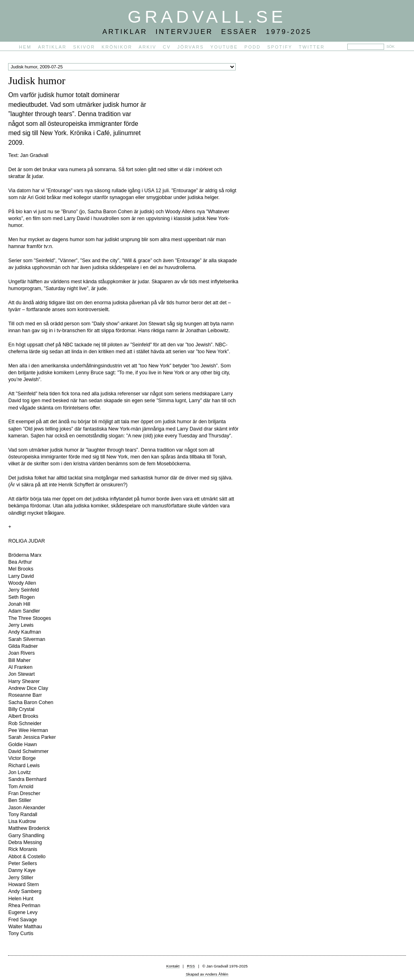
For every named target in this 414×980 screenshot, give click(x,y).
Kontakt (173, 966)
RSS (191, 966)
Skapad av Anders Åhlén (207, 974)
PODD (253, 47)
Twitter (312, 47)
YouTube (224, 47)
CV (167, 47)
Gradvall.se (207, 17)
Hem (25, 47)
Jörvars (190, 47)
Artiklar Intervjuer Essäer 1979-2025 (207, 32)
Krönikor (117, 47)
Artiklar (52, 47)
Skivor (84, 47)
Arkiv (148, 47)
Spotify (280, 47)
